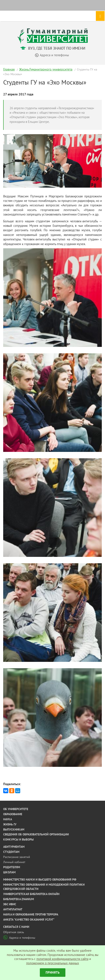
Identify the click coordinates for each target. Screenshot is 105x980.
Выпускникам (14, 829)
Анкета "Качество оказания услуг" (29, 920)
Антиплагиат (13, 909)
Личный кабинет (14, 862)
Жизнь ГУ (10, 824)
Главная (9, 69)
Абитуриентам (14, 847)
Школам (9, 872)
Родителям (12, 867)
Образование (13, 814)
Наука (8, 819)
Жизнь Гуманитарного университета (46, 69)
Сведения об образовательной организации (36, 834)
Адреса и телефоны (19, 938)
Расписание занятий (17, 857)
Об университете (16, 809)
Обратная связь (14, 932)
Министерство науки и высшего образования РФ (40, 879)
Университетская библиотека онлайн (31, 894)
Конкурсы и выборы (18, 839)
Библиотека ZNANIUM (19, 899)
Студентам (11, 852)
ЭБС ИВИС (10, 904)
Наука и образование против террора (31, 914)
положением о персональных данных (53, 963)
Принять (53, 972)
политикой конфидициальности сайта (62, 959)
